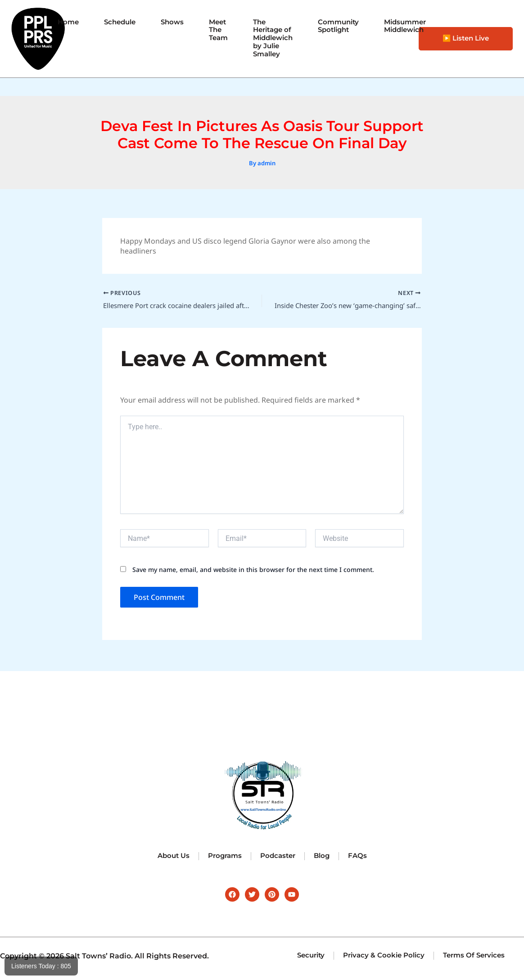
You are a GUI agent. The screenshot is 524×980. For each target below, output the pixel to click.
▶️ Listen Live (466, 39)
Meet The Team (214, 29)
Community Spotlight (340, 25)
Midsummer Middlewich (410, 25)
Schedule (111, 21)
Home (58, 21)
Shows (166, 21)
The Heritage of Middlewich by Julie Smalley (271, 38)
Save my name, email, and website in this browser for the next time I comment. (253, 571)
